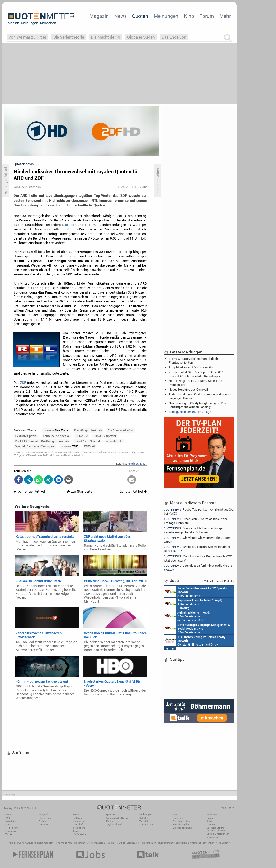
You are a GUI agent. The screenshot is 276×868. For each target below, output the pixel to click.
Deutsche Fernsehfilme (203, 843)
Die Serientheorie (69, 37)
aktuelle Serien (164, 843)
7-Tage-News (12, 828)
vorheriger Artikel (29, 491)
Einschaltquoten (105, 843)
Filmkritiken (61, 843)
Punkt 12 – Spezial (87, 441)
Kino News (16, 843)
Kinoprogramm (182, 843)
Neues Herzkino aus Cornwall (188, 389)
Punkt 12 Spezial (105, 436)
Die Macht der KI (106, 37)
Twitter (9, 834)
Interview (44, 824)
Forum (207, 16)
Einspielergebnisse (183, 824)
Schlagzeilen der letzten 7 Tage (190, 412)
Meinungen (166, 16)
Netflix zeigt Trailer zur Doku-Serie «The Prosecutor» (195, 383)
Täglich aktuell (114, 824)
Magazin (99, 16)
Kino (189, 16)
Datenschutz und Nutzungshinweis (216, 829)
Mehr (225, 16)
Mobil (9, 824)
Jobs (209, 821)
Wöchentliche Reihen (117, 818)
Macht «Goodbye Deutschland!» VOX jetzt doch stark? (198, 558)
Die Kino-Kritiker (181, 821)
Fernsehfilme (148, 843)
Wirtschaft (78, 824)
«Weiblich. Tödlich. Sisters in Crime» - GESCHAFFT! (198, 549)
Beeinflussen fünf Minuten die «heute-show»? (198, 568)
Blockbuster (133, 843)
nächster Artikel (132, 491)
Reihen (43, 821)
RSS (8, 818)
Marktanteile (113, 821)
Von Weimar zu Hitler (27, 37)
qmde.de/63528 (138, 463)
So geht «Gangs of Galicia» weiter (191, 367)
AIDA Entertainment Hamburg (193, 604)
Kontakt (211, 824)
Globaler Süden (141, 37)
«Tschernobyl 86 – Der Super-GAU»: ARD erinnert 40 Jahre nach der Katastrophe (196, 374)
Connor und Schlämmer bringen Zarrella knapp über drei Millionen (194, 530)
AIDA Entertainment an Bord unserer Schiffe (196, 592)
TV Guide (120, 843)
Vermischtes (79, 821)
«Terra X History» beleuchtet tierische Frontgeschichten (194, 360)
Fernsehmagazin (44, 843)
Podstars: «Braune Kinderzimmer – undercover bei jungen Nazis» (200, 396)
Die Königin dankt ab (88, 430)
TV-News (77, 818)
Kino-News (179, 818)
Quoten (140, 16)
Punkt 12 (82, 436)
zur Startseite (79, 491)
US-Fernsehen (80, 834)
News (121, 16)
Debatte (144, 818)
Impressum (213, 837)
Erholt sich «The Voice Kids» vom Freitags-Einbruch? (195, 521)
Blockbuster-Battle (183, 828)
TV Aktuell (28, 843)
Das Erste (69, 225)
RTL (88, 225)
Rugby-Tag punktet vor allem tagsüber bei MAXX (199, 511)
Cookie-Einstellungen (218, 834)
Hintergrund (45, 818)
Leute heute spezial (56, 436)
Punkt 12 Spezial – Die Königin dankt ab (42, 441)
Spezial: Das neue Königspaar (35, 446)
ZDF (23, 383)
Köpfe (76, 831)
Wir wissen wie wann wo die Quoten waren (197, 540)
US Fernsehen (77, 843)
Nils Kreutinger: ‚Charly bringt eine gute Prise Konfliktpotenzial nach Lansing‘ (198, 405)
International (79, 828)
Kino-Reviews (147, 824)
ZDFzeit (90, 446)
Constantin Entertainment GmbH (195, 640)
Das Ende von (174, 37)
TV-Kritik (144, 821)
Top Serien (223, 843)
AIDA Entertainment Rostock (197, 628)
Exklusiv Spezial (26, 436)
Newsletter (11, 821)
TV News (90, 843)
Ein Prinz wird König (121, 430)
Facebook (11, 831)
